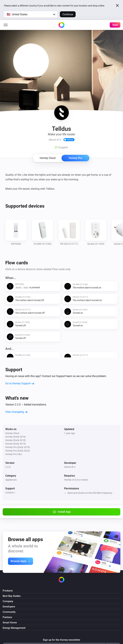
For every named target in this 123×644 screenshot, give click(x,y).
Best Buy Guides (12, 596)
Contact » (10, 493)
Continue (68, 14)
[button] (31, 14)
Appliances (11, 480)
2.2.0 (8, 467)
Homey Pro (75, 158)
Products (8, 591)
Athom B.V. (70, 467)
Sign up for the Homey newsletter (61, 640)
